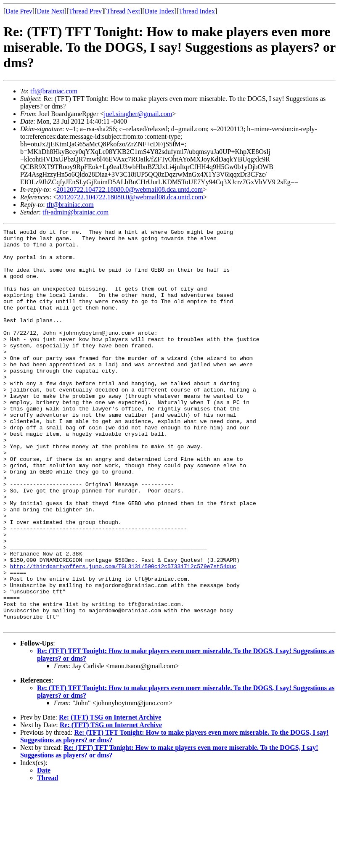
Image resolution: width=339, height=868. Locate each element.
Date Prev (19, 11)
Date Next (51, 11)
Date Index (160, 11)
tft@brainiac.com (54, 91)
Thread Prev (85, 11)
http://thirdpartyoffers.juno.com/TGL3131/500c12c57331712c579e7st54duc (123, 634)
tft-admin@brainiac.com (75, 212)
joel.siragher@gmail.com (138, 114)
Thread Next (123, 11)
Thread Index (197, 11)
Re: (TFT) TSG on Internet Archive (110, 797)
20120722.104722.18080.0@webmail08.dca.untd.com (130, 189)
